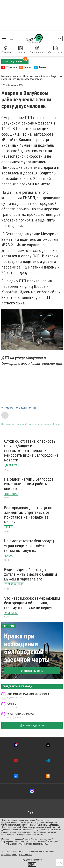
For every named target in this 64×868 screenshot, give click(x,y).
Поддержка (27, 860)
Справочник (37, 50)
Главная (6, 50)
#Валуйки (21, 408)
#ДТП (33, 408)
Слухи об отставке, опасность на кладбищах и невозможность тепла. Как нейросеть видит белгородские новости (31, 451)
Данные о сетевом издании (14, 852)
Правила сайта (26, 854)
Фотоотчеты (55, 50)
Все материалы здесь (32, 671)
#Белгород (8, 408)
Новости (20, 50)
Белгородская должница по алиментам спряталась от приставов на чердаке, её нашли (28, 515)
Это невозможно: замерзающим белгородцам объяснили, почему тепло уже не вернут (32, 603)
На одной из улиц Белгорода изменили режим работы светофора (29, 484)
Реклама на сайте (36, 852)
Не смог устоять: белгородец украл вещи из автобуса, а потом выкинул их (29, 546)
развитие (38, 860)
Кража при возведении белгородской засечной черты (27, 648)
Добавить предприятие (32, 725)
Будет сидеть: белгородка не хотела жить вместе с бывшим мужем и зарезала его (31, 574)
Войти (58, 38)
